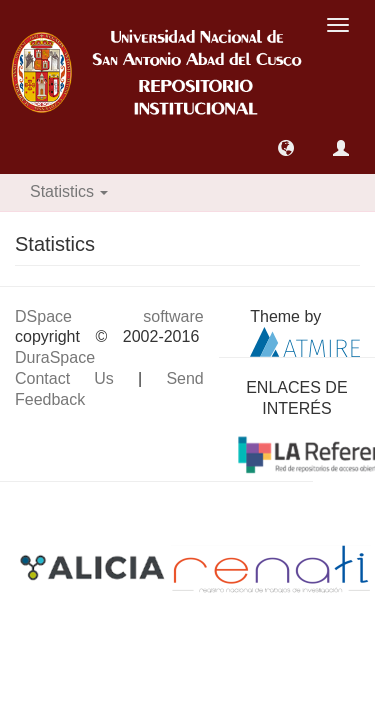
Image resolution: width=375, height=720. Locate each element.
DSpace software (109, 316)
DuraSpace (55, 357)
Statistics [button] (69, 191)
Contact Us (64, 378)
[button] (286, 148)
